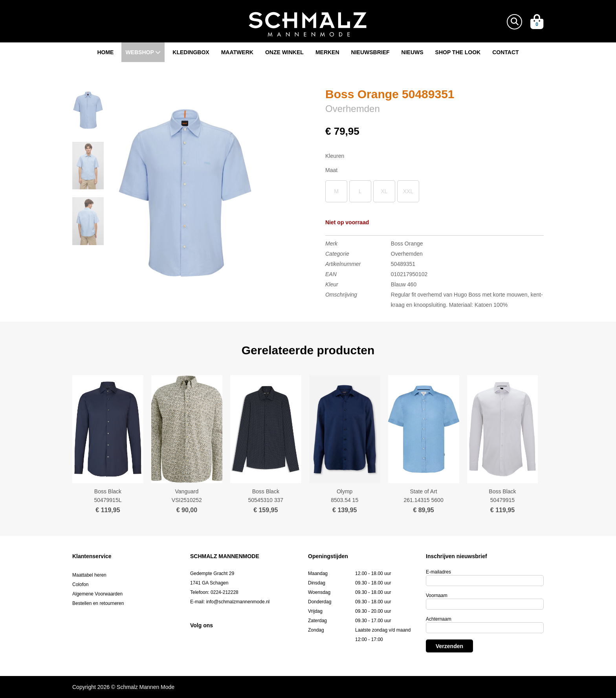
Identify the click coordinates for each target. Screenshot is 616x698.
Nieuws (412, 52)
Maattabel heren (89, 575)
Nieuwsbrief (370, 52)
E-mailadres (438, 572)
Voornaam (437, 595)
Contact (505, 52)
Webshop (143, 52)
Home (105, 52)
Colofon (80, 584)
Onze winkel (284, 52)
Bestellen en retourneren (98, 603)
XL (384, 191)
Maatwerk (237, 52)
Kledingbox (191, 52)
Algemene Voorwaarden (97, 594)
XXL (408, 191)
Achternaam (439, 619)
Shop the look (458, 52)
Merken (327, 52)
